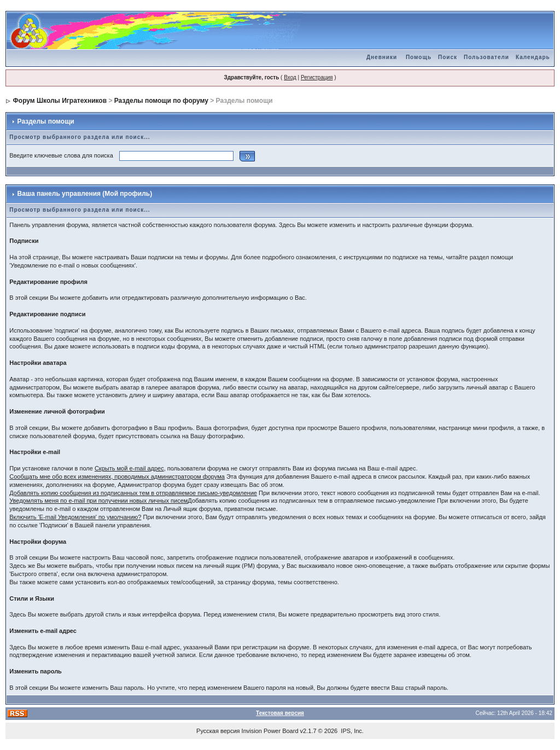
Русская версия (218, 731)
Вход (290, 77)
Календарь (533, 57)
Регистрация (317, 77)
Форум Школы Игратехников (60, 101)
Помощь (419, 57)
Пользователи (486, 57)
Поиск (448, 57)
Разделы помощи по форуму (161, 101)
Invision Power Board (270, 731)
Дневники (382, 57)
